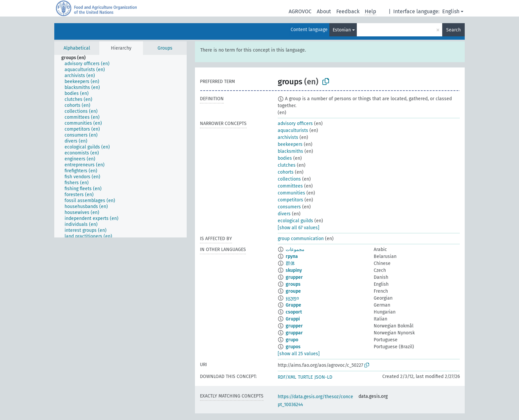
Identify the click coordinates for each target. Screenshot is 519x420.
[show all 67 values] (299, 228)
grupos (293, 347)
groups (293, 284)
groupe (293, 291)
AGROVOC (300, 11)
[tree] (120, 146)
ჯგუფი (292, 298)
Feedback (348, 11)
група (292, 256)
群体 (290, 263)
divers (284, 214)
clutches (287, 165)
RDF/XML (287, 377)
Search (453, 30)
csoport (294, 312)
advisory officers (295, 124)
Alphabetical (77, 48)
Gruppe (293, 305)
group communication (301, 239)
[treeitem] (76, 58)
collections (289, 179)
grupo (292, 340)
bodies (285, 158)
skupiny (294, 270)
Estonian (342, 30)
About (324, 11)
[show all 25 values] (299, 354)
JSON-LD (323, 377)
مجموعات (295, 250)
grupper (294, 277)
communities (291, 193)
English (451, 11)
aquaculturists (293, 130)
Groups (165, 48)
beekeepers (290, 144)
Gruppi (293, 319)
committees (290, 186)
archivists (288, 137)
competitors (290, 200)
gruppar (294, 333)
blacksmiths (290, 151)
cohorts (286, 172)
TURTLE (305, 377)
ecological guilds (295, 221)
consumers (289, 207)
